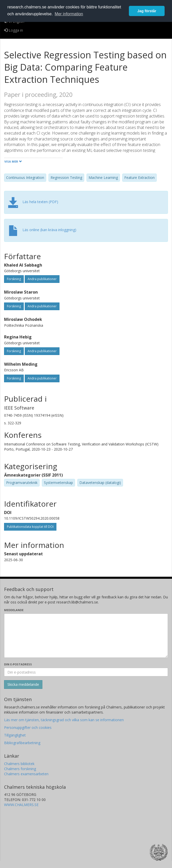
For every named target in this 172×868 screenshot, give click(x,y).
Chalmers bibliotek (19, 764)
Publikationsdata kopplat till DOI (30, 527)
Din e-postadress (18, 664)
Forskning (14, 279)
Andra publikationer (42, 279)
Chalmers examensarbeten (26, 774)
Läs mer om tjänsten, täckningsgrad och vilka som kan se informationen (64, 720)
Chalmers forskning (20, 769)
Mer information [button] (69, 14)
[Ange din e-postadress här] (86, 672)
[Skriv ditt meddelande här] (86, 636)
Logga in (14, 30)
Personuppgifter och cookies (28, 727)
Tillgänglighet (15, 735)
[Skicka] (23, 685)
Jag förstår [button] (147, 11)
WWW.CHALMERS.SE (21, 805)
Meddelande (14, 610)
